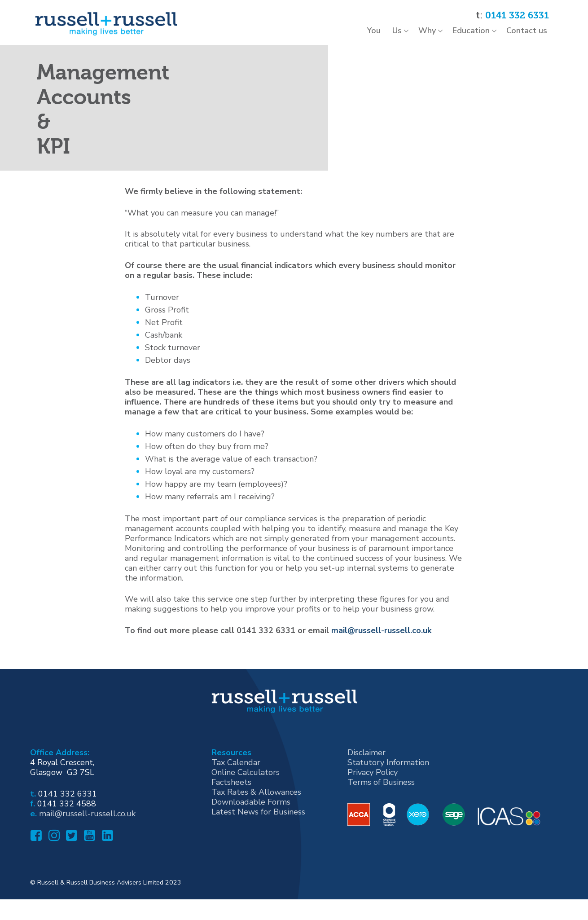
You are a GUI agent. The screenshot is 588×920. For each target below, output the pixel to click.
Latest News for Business (258, 840)
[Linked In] (106, 866)
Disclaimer (366, 780)
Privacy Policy (373, 800)
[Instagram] (53, 866)
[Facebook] (35, 866)
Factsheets (231, 810)
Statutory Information (388, 790)
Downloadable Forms (251, 830)
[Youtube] (88, 866)
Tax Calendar (236, 790)
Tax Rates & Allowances (256, 820)
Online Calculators (246, 800)
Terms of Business (381, 810)
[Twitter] (71, 866)
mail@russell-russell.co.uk (381, 658)
